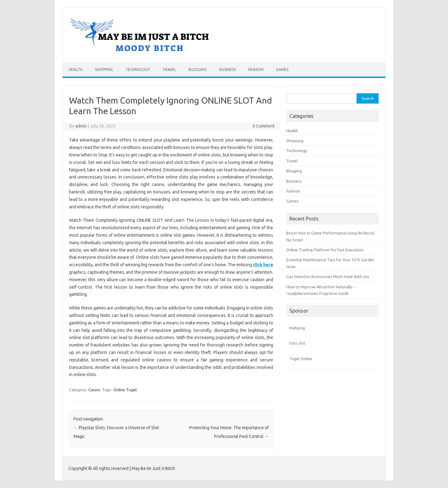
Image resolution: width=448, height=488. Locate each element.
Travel (169, 70)
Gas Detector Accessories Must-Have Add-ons (328, 277)
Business (228, 70)
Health (76, 70)
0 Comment (264, 126)
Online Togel (125, 390)
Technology (138, 70)
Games (282, 70)
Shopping (104, 70)
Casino (94, 390)
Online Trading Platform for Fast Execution (325, 250)
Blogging (198, 70)
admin (81, 126)
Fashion (256, 70)
